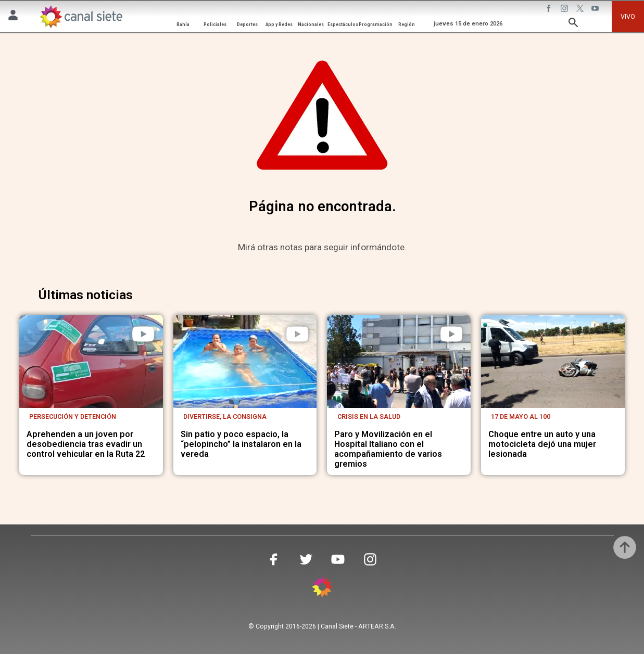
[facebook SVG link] (550, 10)
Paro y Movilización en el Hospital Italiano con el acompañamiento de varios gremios (388, 449)
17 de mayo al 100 (521, 417)
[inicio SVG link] (322, 589)
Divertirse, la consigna (225, 417)
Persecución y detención (73, 417)
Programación (376, 24)
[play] (143, 334)
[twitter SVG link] (581, 10)
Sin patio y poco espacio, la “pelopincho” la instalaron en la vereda (241, 444)
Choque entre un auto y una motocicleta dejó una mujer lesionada (542, 444)
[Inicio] (80, 16)
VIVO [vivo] (628, 17)
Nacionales (311, 24)
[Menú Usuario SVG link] (13, 17)
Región (407, 24)
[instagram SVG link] (565, 10)
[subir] (625, 547)
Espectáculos (343, 24)
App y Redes (279, 24)
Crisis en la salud (369, 417)
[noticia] (91, 361)
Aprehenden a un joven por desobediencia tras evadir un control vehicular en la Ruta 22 (86, 444)
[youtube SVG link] (596, 10)
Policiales (215, 24)
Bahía (183, 24)
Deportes (247, 24)
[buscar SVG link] (573, 24)
